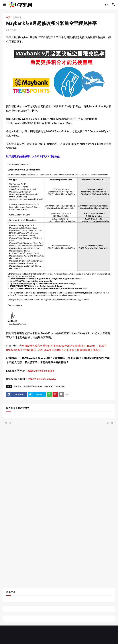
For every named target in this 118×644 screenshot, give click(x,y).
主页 (8, 18)
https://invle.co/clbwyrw (42, 379)
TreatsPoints (60, 386)
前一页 (110, 423)
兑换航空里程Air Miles (33, 386)
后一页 (8, 423)
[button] (4, 5)
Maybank (48, 386)
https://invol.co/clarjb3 (41, 371)
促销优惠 (17, 18)
